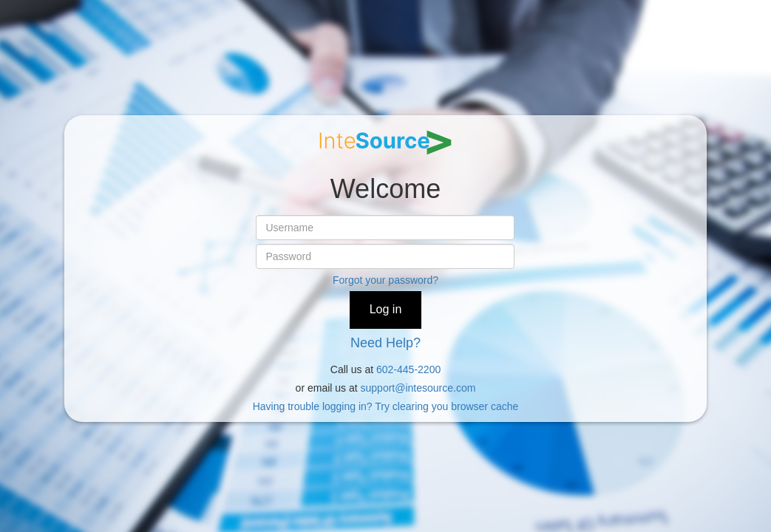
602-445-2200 (408, 369)
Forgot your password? (385, 280)
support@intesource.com (418, 388)
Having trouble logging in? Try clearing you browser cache (386, 406)
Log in (386, 309)
